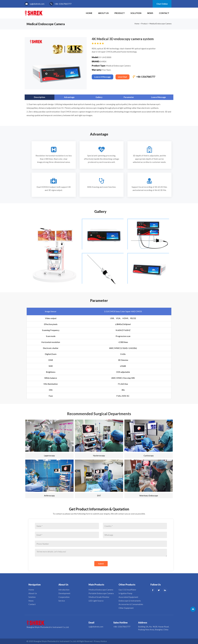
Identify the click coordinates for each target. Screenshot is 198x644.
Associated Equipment (128, 597)
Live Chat (123, 77)
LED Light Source (96, 601)
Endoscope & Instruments (130, 601)
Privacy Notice (100, 641)
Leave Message (159, 97)
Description (40, 97)
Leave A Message (102, 77)
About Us (103, 13)
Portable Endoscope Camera (101, 593)
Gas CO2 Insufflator (127, 590)
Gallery (99, 97)
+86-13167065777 (63, 4)
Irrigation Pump (125, 593)
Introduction (64, 590)
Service (62, 601)
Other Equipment (126, 608)
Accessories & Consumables (131, 604)
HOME (89, 13)
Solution (136, 13)
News (150, 13)
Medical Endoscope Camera (161, 24)
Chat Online (162, 4)
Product (120, 13)
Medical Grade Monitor (99, 597)
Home (137, 24)
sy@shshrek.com (37, 4)
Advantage (69, 97)
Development (64, 593)
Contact (164, 13)
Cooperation (64, 597)
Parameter (129, 97)
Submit (101, 564)
